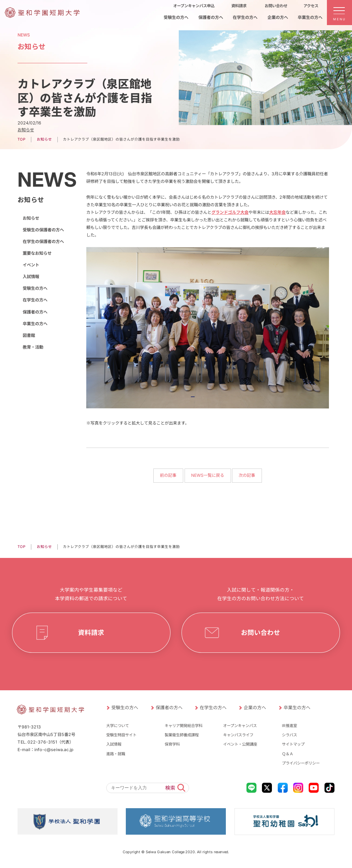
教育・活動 (33, 347)
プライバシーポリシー (301, 763)
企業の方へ (255, 707)
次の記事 (247, 475)
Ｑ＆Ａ (288, 754)
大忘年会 (277, 212)
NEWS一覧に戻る (208, 475)
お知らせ (26, 130)
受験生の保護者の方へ (43, 230)
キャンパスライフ (238, 735)
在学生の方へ (35, 300)
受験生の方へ (35, 288)
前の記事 (168, 475)
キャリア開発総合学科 (184, 726)
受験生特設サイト (121, 735)
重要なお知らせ (37, 253)
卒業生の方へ (35, 324)
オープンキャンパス (240, 726)
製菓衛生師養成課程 (182, 735)
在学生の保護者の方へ (43, 241)
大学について (118, 726)
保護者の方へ (35, 312)
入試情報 (31, 277)
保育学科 (172, 744)
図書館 (29, 335)
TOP (21, 139)
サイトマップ (293, 744)
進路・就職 (116, 754)
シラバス (289, 735)
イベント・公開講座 (240, 744)
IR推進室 (289, 726)
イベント (31, 265)
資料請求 (91, 632)
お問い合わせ (261, 632)
